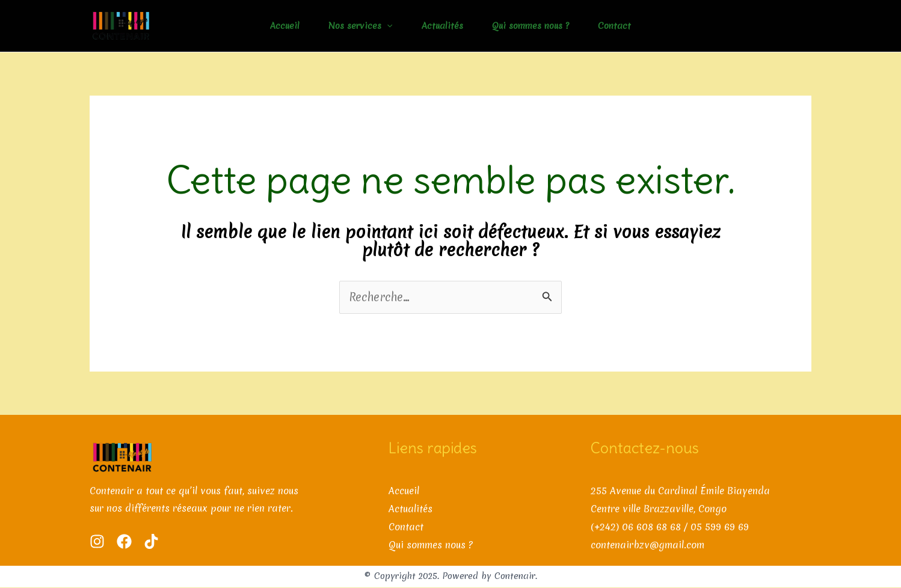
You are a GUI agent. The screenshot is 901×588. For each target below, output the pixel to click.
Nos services (360, 26)
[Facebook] (124, 541)
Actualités (442, 26)
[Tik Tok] (151, 541)
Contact (614, 26)
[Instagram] (97, 541)
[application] (387, 26)
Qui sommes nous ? (530, 26)
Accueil (285, 26)
